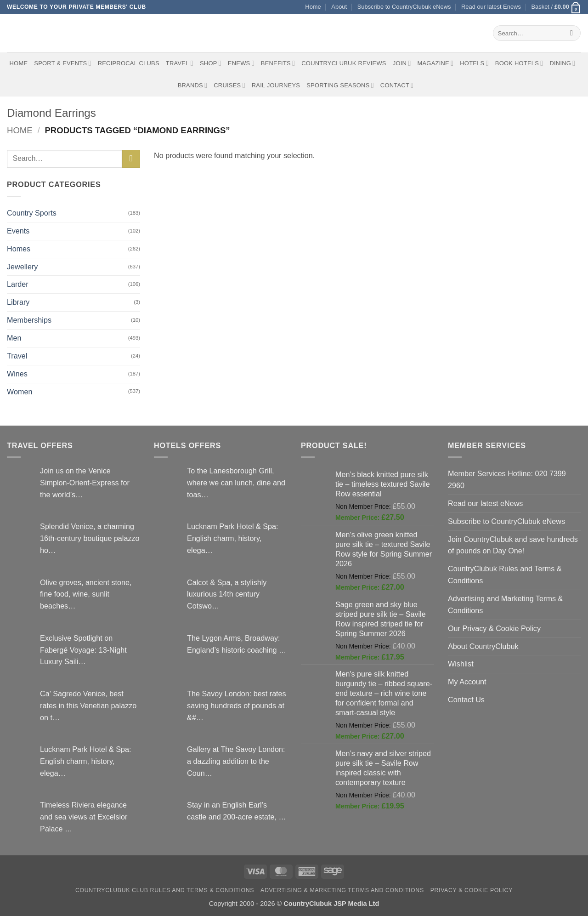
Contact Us (466, 700)
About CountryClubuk (483, 646)
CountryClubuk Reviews (344, 63)
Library (18, 302)
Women (20, 392)
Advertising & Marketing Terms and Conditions (342, 890)
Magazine (435, 63)
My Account (467, 682)
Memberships (29, 320)
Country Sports (32, 213)
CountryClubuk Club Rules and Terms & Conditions (165, 890)
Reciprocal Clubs (129, 63)
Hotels (474, 63)
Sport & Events (62, 63)
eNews (241, 63)
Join (402, 63)
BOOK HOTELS (519, 63)
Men (14, 338)
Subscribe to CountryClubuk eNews (404, 7)
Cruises (229, 85)
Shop (211, 63)
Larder (18, 284)
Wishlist (461, 664)
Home (313, 7)
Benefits (278, 63)
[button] (556, 7)
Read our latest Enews (491, 7)
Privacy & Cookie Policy (472, 890)
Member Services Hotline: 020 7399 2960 (507, 479)
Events (18, 231)
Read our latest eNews (485, 503)
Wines (17, 374)
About (339, 7)
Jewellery (22, 267)
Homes (19, 249)
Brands (193, 85)
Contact (397, 85)
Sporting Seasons (340, 85)
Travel (180, 63)
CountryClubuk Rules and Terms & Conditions (505, 575)
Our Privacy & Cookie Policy (494, 628)
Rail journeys (276, 85)
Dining (562, 63)
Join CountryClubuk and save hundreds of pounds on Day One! (513, 545)
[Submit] (572, 33)
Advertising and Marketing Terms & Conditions (505, 604)
